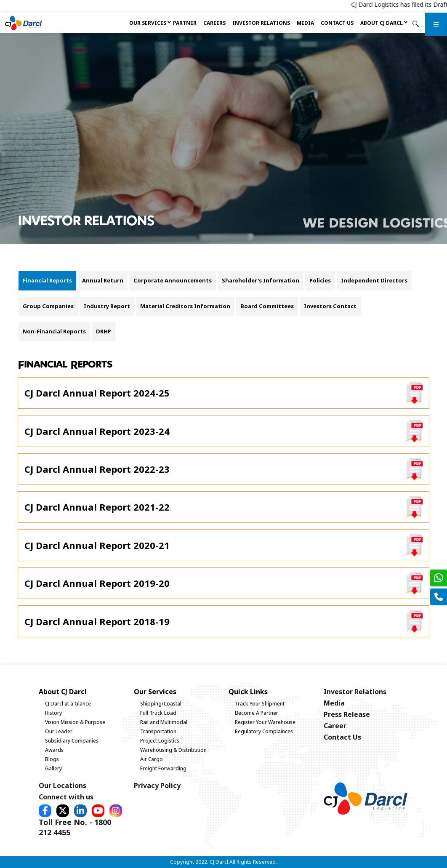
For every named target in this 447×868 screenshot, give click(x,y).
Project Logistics (160, 741)
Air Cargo (152, 759)
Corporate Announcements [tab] (173, 280)
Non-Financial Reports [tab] (54, 331)
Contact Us (337, 23)
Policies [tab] (320, 280)
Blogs (52, 759)
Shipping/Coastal (161, 704)
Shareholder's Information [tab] (261, 280)
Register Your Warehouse (265, 722)
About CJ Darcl (382, 23)
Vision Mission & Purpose (75, 722)
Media (305, 23)
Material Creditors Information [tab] (185, 306)
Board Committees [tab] (267, 306)
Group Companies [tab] (48, 306)
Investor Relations (261, 23)
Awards (54, 750)
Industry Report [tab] (107, 306)
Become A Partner (257, 713)
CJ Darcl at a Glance (68, 704)
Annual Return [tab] (103, 280)
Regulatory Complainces (264, 731)
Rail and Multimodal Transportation (164, 727)
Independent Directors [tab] (374, 280)
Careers (214, 23)
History (53, 713)
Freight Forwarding (163, 768)
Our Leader (59, 731)
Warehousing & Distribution (173, 750)
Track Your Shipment (260, 704)
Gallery (53, 768)
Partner (185, 23)
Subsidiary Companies (72, 741)
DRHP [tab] (104, 331)
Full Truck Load (158, 713)
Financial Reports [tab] (47, 280)
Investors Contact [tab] (330, 306)
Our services (148, 23)
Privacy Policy (157, 785)
